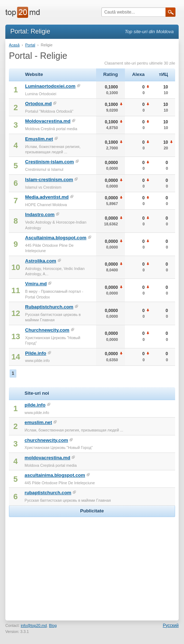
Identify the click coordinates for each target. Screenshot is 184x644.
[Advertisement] (92, 563)
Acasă (14, 45)
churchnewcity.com (46, 440)
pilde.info (35, 405)
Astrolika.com (40, 261)
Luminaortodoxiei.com (50, 86)
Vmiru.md (36, 284)
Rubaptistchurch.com (49, 307)
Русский (171, 625)
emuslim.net (38, 422)
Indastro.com (40, 214)
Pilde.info (35, 353)
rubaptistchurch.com (48, 493)
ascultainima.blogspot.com (55, 475)
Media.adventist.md (47, 197)
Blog (53, 625)
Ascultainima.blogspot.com (56, 238)
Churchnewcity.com (47, 330)
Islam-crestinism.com (49, 180)
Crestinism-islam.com (49, 162)
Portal (30, 45)
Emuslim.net (39, 139)
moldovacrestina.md (47, 458)
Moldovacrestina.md (48, 121)
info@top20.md (34, 625)
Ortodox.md (38, 104)
